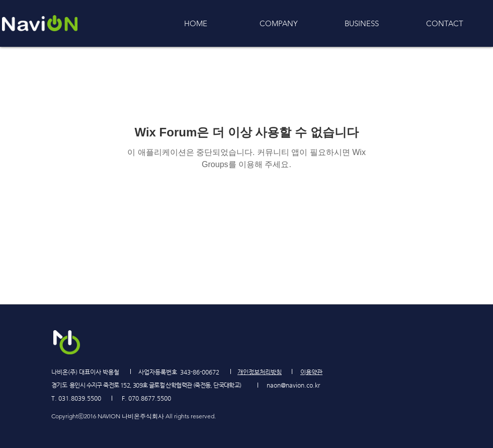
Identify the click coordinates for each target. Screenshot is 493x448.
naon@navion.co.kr (293, 385)
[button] (362, 24)
